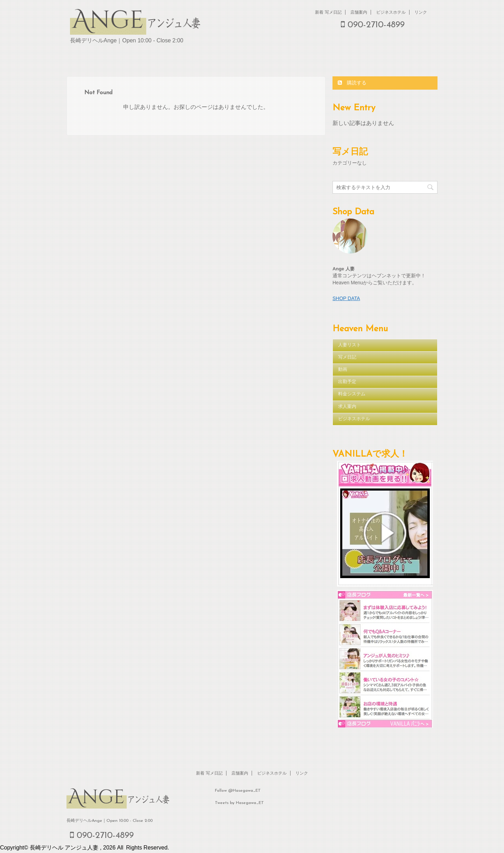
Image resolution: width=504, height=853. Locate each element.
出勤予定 (347, 382)
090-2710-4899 (373, 25)
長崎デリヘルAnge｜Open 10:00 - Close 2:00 (110, 821)
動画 (343, 370)
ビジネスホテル (391, 12)
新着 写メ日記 (328, 12)
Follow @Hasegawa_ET (238, 791)
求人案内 (347, 407)
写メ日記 (347, 357)
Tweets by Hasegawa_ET (239, 803)
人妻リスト (349, 345)
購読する (352, 83)
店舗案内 (359, 12)
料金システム (352, 394)
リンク (421, 12)
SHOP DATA (346, 298)
